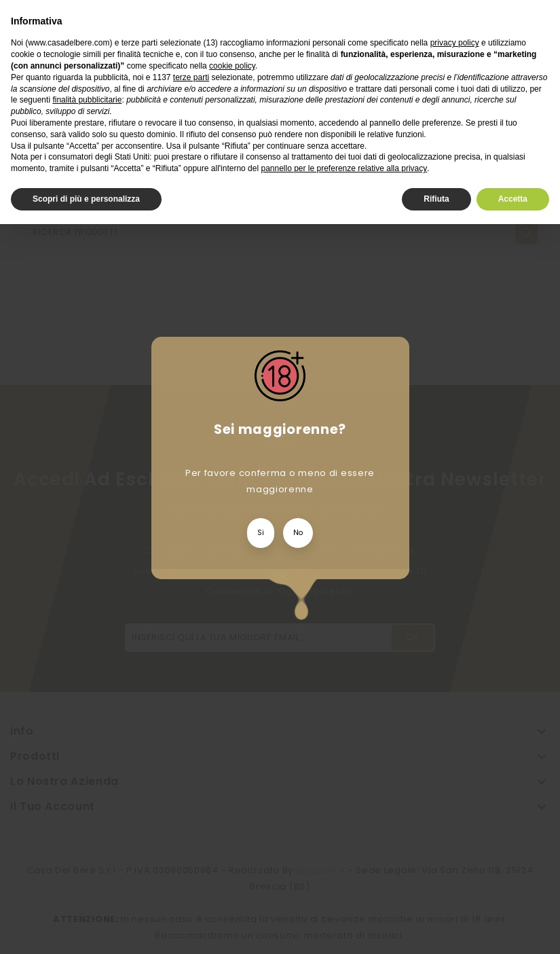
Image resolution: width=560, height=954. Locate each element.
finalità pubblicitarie (87, 100)
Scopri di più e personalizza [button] (86, 199)
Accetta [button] (513, 199)
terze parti (191, 77)
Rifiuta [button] (436, 199)
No (298, 533)
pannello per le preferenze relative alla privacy (344, 168)
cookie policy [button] (232, 66)
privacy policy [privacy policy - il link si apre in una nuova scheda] (455, 43)
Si (261, 533)
